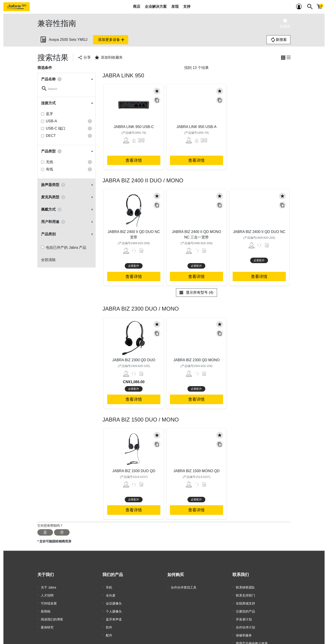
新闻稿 (46, 607)
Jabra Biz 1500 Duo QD (134, 471)
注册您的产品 (245, 607)
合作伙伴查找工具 (184, 587)
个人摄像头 (114, 607)
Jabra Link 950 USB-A (197, 127)
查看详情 (134, 160)
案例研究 (47, 621)
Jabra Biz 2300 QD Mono (197, 360)
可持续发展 (49, 601)
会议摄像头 (114, 601)
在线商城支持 (245, 601)
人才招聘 (47, 594)
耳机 (109, 587)
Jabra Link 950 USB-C (134, 127)
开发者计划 (244, 614)
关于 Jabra (48, 587)
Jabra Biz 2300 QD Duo (134, 360)
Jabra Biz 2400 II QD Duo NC (259, 232)
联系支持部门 (245, 594)
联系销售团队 (245, 587)
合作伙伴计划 (245, 621)
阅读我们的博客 (52, 614)
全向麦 (111, 594)
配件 (109, 628)
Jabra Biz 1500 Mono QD (197, 471)
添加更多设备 (112, 40)
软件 (109, 621)
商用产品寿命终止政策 (252, 635)
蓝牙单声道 (114, 614)
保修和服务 (244, 628)
